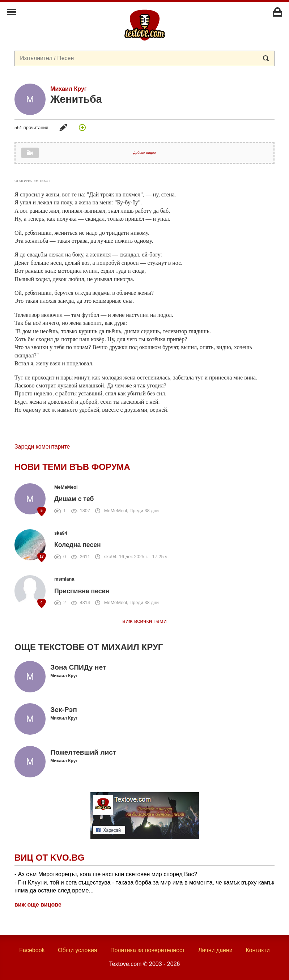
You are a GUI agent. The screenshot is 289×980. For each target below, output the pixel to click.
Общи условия (78, 950)
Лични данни (215, 950)
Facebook (32, 950)
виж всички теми (144, 621)
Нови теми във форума (72, 467)
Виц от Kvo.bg (49, 858)
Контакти (258, 950)
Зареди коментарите (42, 447)
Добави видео (144, 152)
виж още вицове (38, 905)
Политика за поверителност (148, 950)
